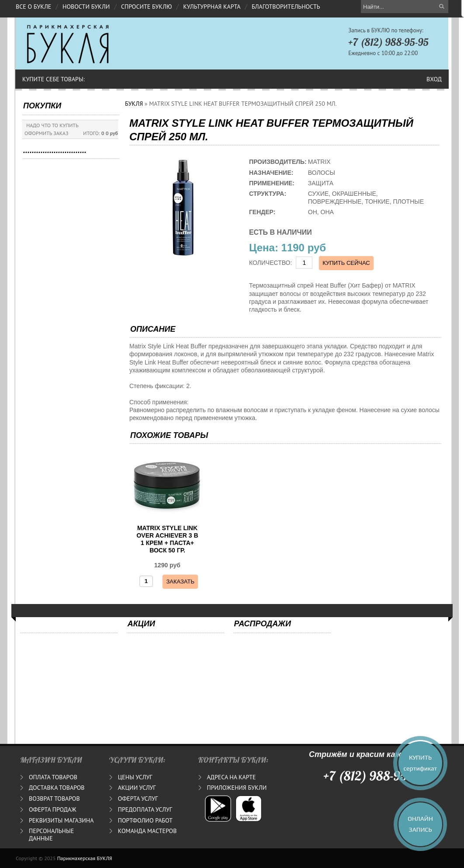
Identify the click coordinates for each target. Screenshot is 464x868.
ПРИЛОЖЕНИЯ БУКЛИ (237, 788)
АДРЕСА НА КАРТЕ (232, 777)
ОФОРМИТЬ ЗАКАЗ (47, 133)
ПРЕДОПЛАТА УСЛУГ (145, 809)
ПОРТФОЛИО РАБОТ (145, 820)
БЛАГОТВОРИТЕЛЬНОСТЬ (286, 7)
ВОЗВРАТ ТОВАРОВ (54, 799)
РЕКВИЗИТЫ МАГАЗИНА (61, 820)
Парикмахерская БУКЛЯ (85, 858)
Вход (434, 79)
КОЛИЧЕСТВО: (271, 263)
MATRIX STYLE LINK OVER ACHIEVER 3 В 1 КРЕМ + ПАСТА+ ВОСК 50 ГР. (167, 539)
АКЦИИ (141, 624)
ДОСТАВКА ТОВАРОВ (57, 788)
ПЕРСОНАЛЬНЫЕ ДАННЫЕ (51, 835)
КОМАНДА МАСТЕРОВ (147, 831)
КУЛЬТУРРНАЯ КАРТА (212, 7)
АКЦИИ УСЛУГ (137, 788)
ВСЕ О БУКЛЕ (33, 7)
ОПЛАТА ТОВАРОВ (53, 777)
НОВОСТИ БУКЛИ (86, 7)
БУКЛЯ (134, 104)
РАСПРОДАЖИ (263, 624)
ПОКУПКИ (42, 106)
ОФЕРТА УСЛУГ (138, 799)
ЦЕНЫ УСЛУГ (135, 777)
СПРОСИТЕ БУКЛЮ (147, 7)
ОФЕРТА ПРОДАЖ (53, 809)
